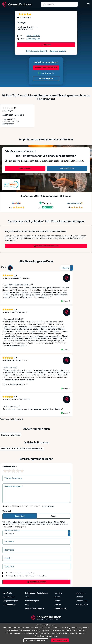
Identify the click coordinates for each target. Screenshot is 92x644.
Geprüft (65, 301)
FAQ (27, 604)
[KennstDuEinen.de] (17, 4)
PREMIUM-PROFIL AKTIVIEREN (46, 68)
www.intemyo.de (33, 39)
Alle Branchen (9, 597)
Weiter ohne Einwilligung (36, 640)
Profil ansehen (12, 124)
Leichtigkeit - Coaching (13, 115)
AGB (10, 573)
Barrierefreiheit (61, 608)
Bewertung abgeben (58, 51)
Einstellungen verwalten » (46, 636)
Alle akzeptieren (60, 640)
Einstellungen (42, 593)
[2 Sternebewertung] (9, 471)
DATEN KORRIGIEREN (46, 78)
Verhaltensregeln (48, 506)
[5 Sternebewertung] (22, 471)
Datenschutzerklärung (16, 576)
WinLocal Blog (82, 601)
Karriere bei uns (82, 604)
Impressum (80, 593)
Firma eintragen (10, 604)
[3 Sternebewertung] (13, 471)
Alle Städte (8, 593)
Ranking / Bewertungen (34, 608)
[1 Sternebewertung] (5, 471)
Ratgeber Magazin (11, 601)
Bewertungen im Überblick (37, 51)
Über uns (58, 593)
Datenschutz (30, 593)
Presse (57, 597)
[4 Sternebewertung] (18, 471)
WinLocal (80, 597)
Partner (58, 601)
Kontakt (58, 604)
